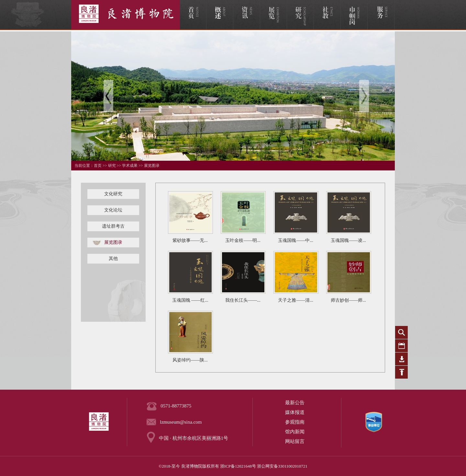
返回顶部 (401, 372)
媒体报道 (295, 412)
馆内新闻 (295, 432)
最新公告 (295, 403)
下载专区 (401, 359)
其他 (113, 259)
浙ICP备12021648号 (238, 466)
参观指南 (295, 422)
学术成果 (130, 166)
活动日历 (401, 346)
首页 (98, 166)
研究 (112, 166)
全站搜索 (401, 333)
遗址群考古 (113, 226)
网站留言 (295, 441)
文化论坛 (113, 210)
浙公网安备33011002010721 (282, 466)
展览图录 (152, 166)
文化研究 (113, 194)
